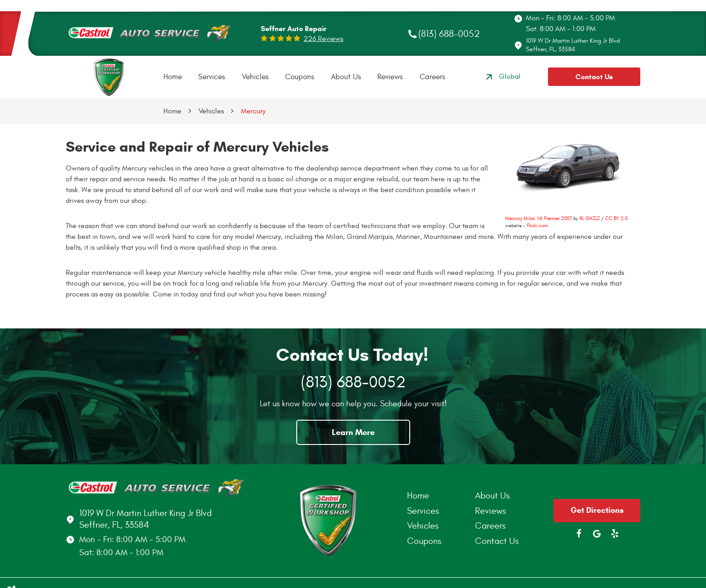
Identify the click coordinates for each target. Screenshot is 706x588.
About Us (346, 77)
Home (173, 77)
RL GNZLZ (590, 218)
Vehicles (255, 77)
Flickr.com (537, 226)
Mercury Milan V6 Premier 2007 (539, 218)
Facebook (579, 534)
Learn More (353, 432)
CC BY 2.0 (616, 218)
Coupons (300, 77)
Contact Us (594, 77)
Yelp (615, 534)
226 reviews (323, 39)
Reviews (390, 77)
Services (212, 77)
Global (502, 77)
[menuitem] (173, 77)
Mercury (253, 111)
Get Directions (597, 510)
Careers (432, 77)
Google (597, 534)
